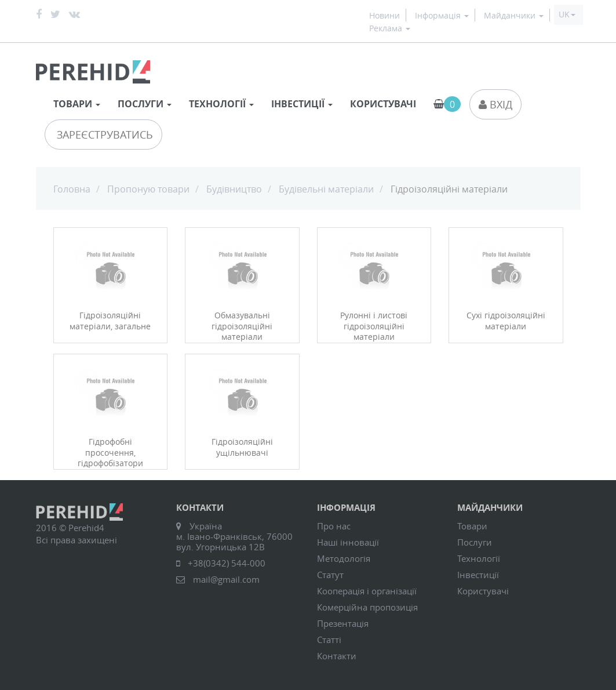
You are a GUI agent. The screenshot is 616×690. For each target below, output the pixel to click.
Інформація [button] (442, 16)
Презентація (343, 623)
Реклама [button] (390, 29)
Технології (479, 558)
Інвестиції (478, 575)
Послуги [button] (145, 104)
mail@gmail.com (226, 579)
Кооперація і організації (367, 591)
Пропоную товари (148, 189)
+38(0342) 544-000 (227, 563)
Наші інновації (348, 542)
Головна (72, 189)
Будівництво (234, 189)
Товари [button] (77, 104)
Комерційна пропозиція (367, 607)
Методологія (344, 558)
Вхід (495, 104)
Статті (329, 640)
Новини (384, 16)
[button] (567, 14)
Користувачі (383, 104)
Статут (330, 575)
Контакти (337, 656)
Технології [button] (221, 104)
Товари (472, 526)
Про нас (334, 526)
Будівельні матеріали (326, 189)
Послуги (475, 542)
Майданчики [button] (514, 16)
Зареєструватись (103, 135)
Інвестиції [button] (302, 104)
